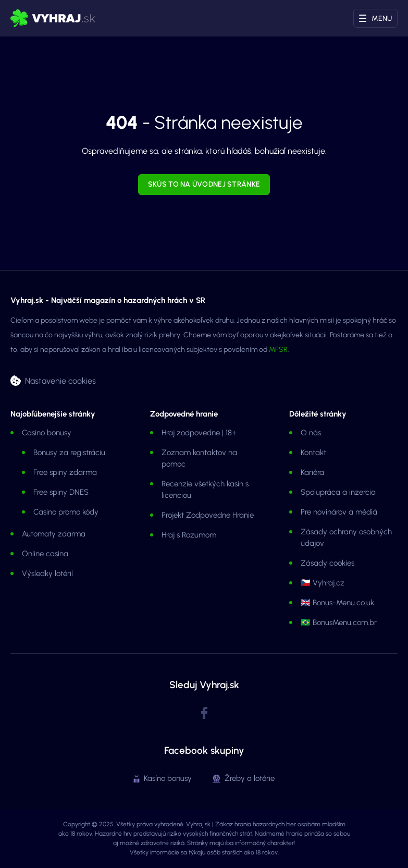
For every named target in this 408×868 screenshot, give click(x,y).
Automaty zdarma (54, 534)
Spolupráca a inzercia (338, 492)
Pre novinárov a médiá (339, 512)
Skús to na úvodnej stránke (204, 184)
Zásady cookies (327, 563)
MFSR (278, 350)
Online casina (45, 554)
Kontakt (313, 453)
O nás (311, 433)
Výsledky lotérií (47, 573)
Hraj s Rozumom (189, 535)
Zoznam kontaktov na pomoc (199, 458)
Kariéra (312, 472)
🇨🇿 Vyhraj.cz (323, 583)
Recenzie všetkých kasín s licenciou (205, 490)
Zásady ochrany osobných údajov (346, 537)
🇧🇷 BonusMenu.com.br (339, 622)
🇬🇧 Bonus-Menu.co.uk (337, 603)
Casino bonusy (47, 433)
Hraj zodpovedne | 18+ (199, 433)
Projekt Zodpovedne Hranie (208, 515)
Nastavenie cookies (60, 380)
